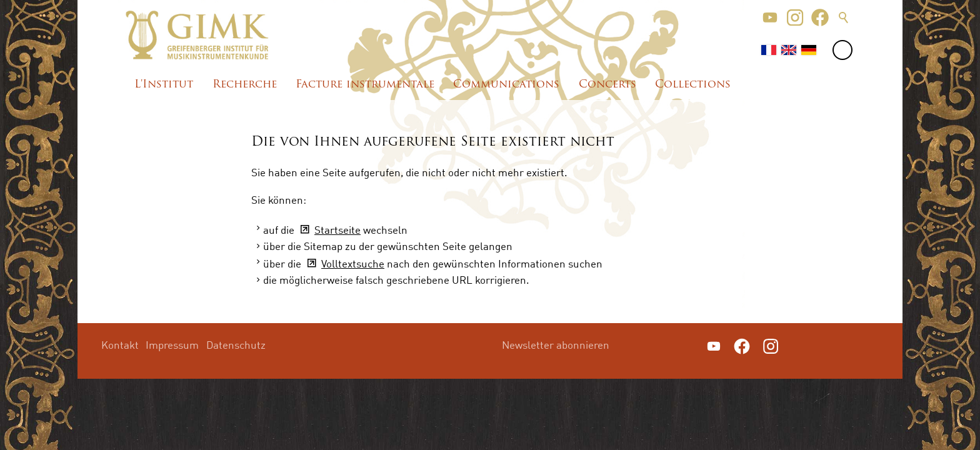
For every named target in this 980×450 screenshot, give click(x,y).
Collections (693, 85)
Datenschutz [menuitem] (236, 345)
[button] (770, 17)
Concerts (607, 85)
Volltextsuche (353, 263)
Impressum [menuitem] (172, 345)
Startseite (337, 230)
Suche (844, 17)
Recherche (245, 85)
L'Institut (164, 85)
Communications (506, 85)
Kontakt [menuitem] (120, 345)
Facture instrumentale (365, 85)
